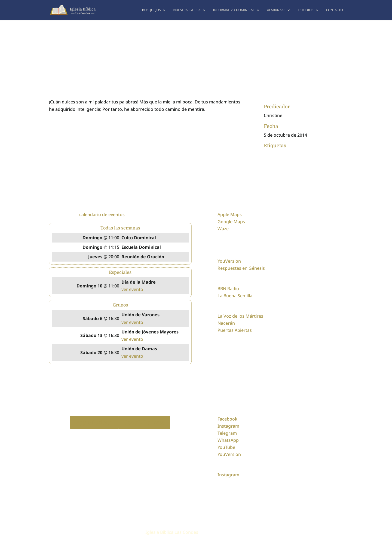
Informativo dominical (234, 10)
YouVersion (229, 261)
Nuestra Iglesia (187, 10)
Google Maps (231, 222)
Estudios (306, 10)
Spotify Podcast (144, 422)
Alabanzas (276, 10)
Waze (223, 229)
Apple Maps (230, 214)
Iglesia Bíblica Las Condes (172, 532)
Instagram (228, 426)
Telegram (227, 433)
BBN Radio (228, 289)
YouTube (226, 447)
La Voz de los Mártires (240, 316)
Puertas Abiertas (235, 330)
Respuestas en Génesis (241, 268)
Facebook (227, 419)
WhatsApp (228, 440)
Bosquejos (151, 10)
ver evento (132, 289)
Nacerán (226, 323)
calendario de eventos (102, 214)
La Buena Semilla (235, 296)
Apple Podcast (94, 422)
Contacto (335, 10)
